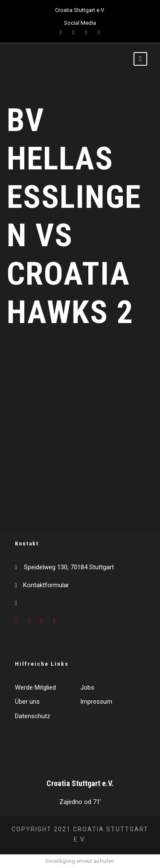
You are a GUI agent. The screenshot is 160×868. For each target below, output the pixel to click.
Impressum (96, 702)
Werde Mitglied (35, 687)
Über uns (27, 702)
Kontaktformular (46, 585)
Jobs (87, 687)
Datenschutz (33, 716)
